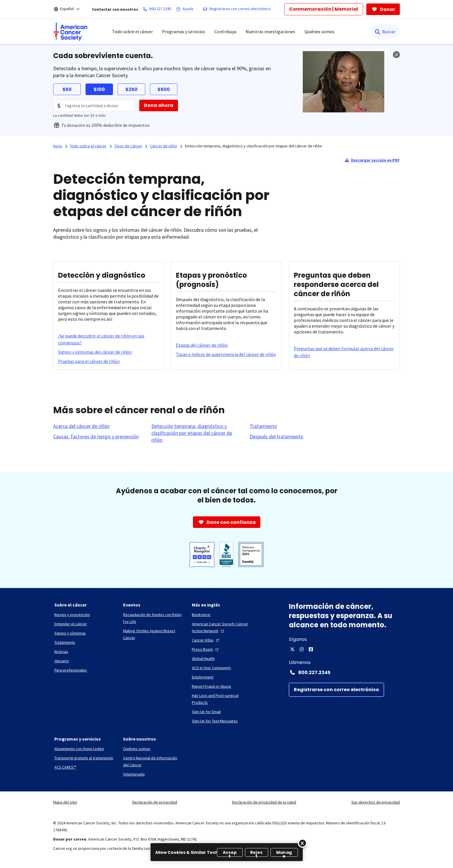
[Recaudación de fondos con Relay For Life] (153, 618)
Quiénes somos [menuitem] (320, 31)
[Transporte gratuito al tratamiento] (84, 758)
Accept (230, 853)
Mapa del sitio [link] (65, 802)
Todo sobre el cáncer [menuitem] (132, 31)
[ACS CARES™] (65, 767)
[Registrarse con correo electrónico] (238, 9)
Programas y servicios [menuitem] (184, 31)
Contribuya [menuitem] (225, 31)
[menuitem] (70, 31)
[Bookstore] (201, 615)
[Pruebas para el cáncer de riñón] (89, 361)
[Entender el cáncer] (71, 624)
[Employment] (203, 677)
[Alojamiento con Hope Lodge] (79, 749)
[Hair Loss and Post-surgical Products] (222, 699)
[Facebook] (311, 649)
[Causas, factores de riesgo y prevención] (96, 437)
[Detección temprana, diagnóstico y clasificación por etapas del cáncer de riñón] (197, 433)
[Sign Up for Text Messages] (215, 721)
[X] (292, 649)
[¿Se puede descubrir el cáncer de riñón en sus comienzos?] (109, 339)
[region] (227, 852)
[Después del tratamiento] (276, 437)
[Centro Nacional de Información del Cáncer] (153, 761)
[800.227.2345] (158, 9)
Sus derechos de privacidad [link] (376, 802)
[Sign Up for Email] (206, 712)
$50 (67, 89)
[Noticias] (61, 652)
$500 (164, 89)
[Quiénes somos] (137, 749)
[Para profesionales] (71, 670)
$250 (131, 89)
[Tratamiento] (263, 426)
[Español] (71, 9)
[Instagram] (302, 649)
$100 (99, 89)
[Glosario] (62, 661)
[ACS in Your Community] (211, 668)
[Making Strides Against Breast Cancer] (153, 634)
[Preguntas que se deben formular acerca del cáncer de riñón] (344, 352)
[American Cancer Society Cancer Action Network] (222, 627)
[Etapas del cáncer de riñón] (202, 345)
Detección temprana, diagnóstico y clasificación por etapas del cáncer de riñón (253, 146)
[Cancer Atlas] (206, 640)
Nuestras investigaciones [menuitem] (270, 31)
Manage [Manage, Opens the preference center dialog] (284, 853)
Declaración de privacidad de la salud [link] (264, 802)
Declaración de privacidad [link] (155, 802)
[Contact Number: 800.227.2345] (344, 672)
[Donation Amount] (94, 105)
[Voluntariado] (134, 774)
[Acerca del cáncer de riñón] (81, 426)
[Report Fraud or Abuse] (211, 686)
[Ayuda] (186, 9)
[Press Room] (206, 649)
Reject (256, 853)
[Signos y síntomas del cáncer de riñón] (95, 352)
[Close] (302, 843)
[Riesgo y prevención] (72, 615)
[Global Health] (203, 659)
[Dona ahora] (159, 105)
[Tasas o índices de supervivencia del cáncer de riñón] (226, 354)
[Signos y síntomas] (70, 633)
